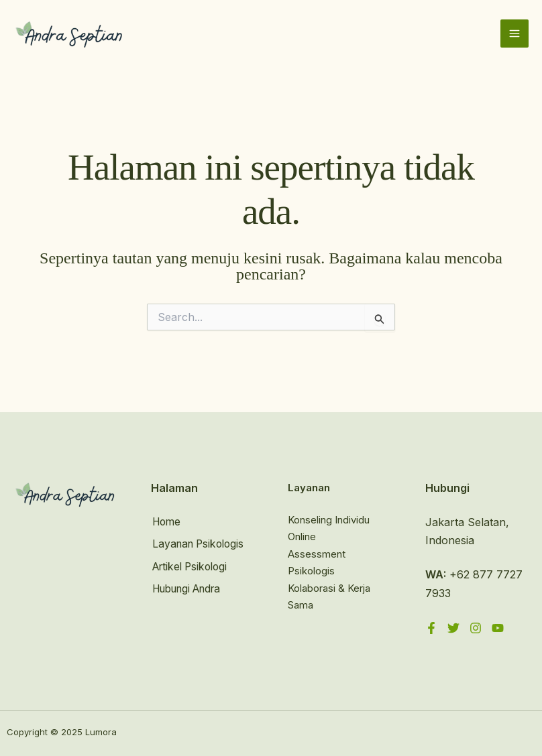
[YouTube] (498, 628)
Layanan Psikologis (200, 544)
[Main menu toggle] (514, 35)
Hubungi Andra (190, 587)
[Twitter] (453, 628)
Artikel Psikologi (192, 565)
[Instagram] (476, 628)
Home (166, 522)
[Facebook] (431, 628)
